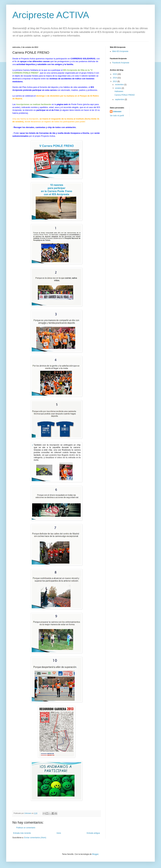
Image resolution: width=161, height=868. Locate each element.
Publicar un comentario (26, 828)
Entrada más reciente (22, 833)
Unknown (117, 112)
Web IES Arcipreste (120, 51)
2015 (115, 74)
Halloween (119, 91)
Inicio (59, 833)
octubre (118, 88)
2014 (115, 78)
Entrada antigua (93, 833)
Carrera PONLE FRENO (125, 95)
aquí (92, 104)
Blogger (95, 854)
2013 (115, 81)
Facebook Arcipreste (121, 63)
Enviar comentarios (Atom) (35, 838)
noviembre (120, 85)
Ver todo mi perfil (117, 116)
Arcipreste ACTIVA (51, 15)
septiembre (120, 99)
